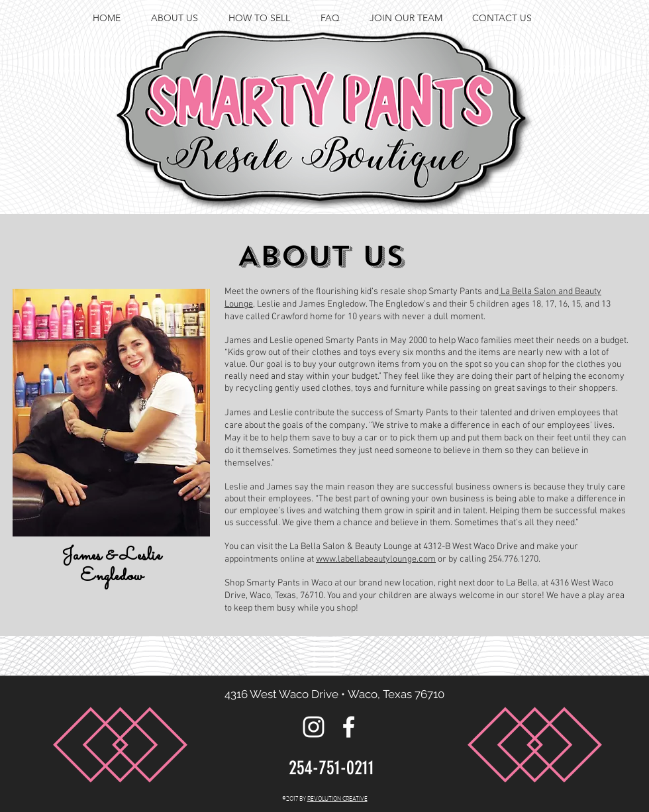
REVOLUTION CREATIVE (337, 798)
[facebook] (629, 70)
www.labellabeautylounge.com (376, 559)
